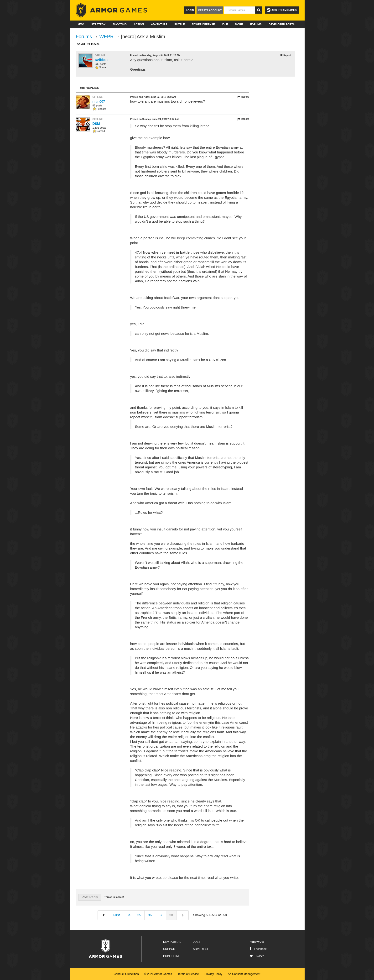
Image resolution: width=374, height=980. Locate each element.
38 (171, 915)
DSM (96, 124)
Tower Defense (203, 24)
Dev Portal (172, 942)
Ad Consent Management (244, 974)
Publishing (172, 956)
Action (139, 24)
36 (150, 915)
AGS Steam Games (282, 10)
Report (285, 55)
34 (129, 915)
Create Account (210, 10)
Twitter (257, 956)
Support (170, 949)
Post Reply (90, 897)
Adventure (159, 24)
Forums (256, 24)
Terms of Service (188, 974)
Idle (225, 24)
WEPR (106, 37)
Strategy (98, 24)
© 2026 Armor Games (158, 974)
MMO (81, 24)
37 (161, 915)
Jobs (197, 942)
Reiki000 (102, 60)
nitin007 (99, 101)
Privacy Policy (213, 974)
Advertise (201, 949)
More (239, 24)
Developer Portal (282, 24)
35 (139, 915)
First (117, 915)
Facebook (258, 949)
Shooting (120, 24)
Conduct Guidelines (126, 974)
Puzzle (180, 24)
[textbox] (240, 10)
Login (190, 10)
